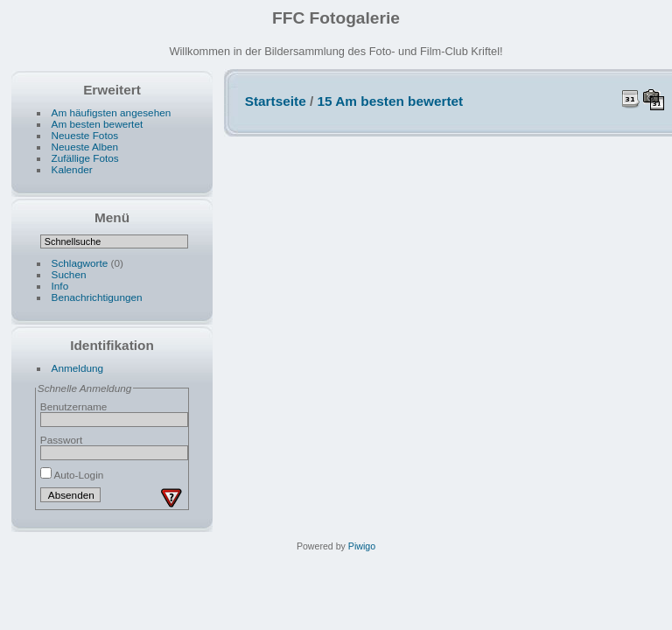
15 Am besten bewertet (391, 101)
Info (60, 286)
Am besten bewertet (98, 124)
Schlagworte (80, 263)
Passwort (61, 440)
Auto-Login (72, 475)
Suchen (69, 274)
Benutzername (74, 406)
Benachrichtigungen (97, 297)
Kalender (72, 169)
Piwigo (362, 546)
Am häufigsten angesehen (112, 112)
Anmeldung (78, 368)
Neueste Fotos (85, 135)
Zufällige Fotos (85, 158)
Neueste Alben (85, 147)
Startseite (276, 101)
